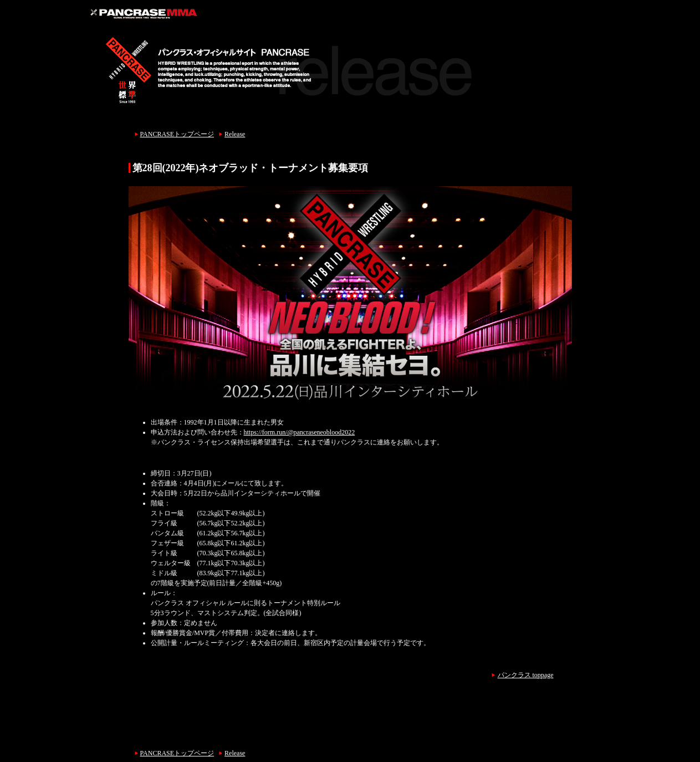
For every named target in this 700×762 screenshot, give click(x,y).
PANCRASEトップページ (177, 134)
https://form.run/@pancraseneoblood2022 (300, 432)
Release (235, 134)
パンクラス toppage (526, 675)
